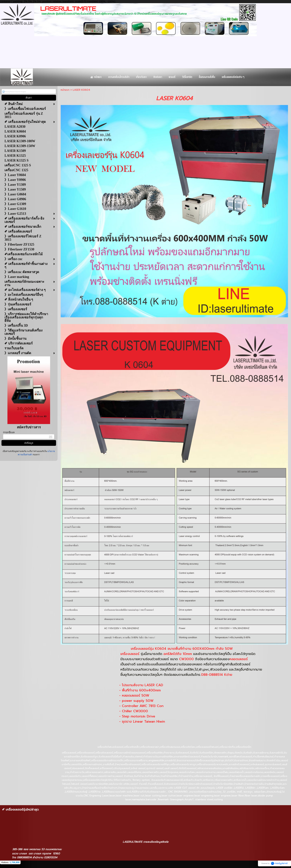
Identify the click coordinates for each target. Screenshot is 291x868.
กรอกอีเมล (9, 432)
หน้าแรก (65, 90)
